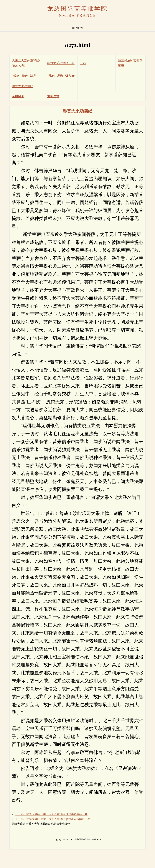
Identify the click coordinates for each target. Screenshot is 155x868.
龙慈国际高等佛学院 (78, 9)
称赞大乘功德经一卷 (61, 63)
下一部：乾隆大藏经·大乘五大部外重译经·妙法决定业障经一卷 (53, 819)
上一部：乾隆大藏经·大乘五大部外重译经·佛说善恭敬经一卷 (51, 814)
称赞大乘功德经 (23, 86)
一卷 (83, 63)
